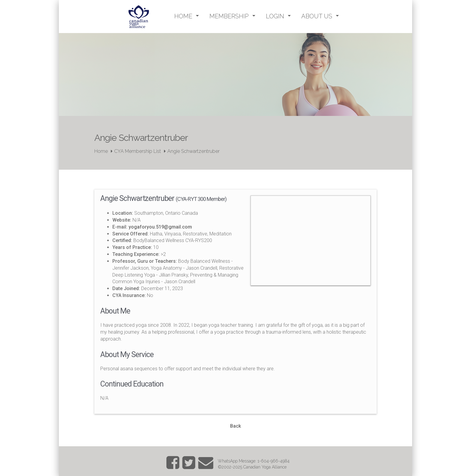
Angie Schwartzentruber (193, 151)
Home (101, 151)
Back (235, 426)
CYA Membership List (138, 151)
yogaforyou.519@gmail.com (160, 227)
